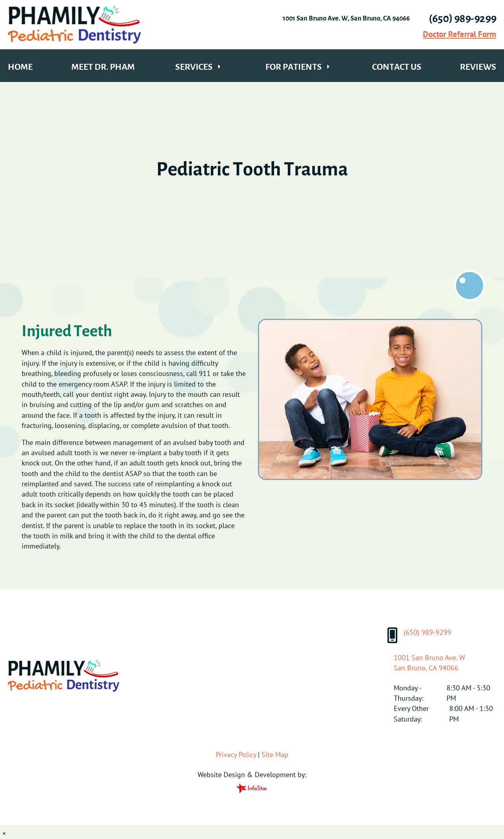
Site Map (275, 754)
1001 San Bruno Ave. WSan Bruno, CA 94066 (429, 663)
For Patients (294, 67)
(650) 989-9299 (419, 635)
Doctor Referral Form (460, 34)
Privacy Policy (236, 754)
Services (194, 67)
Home (20, 67)
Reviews (478, 67)
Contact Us (397, 67)
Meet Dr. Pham (103, 67)
